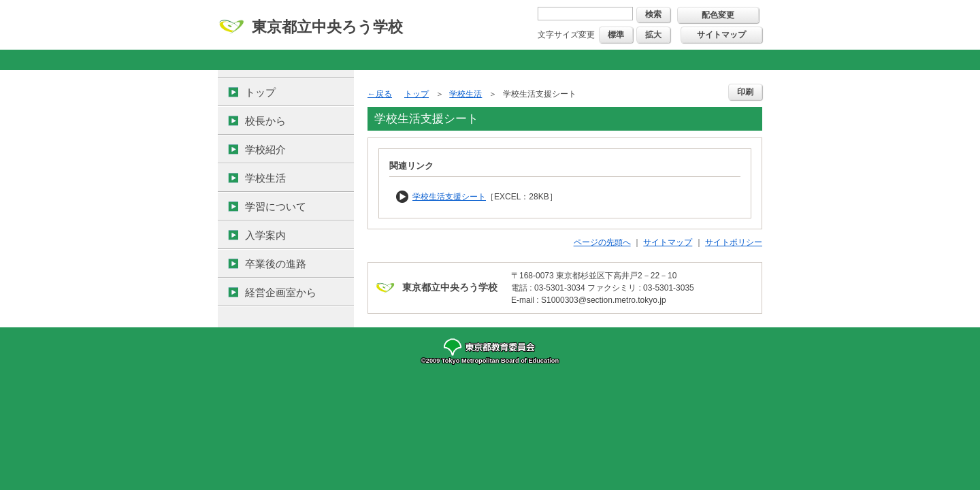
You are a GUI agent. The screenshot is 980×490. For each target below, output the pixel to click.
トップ (260, 92)
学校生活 (265, 178)
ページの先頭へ (602, 242)
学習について (276, 207)
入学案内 (265, 235)
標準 (616, 35)
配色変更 (718, 15)
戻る (384, 94)
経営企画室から (281, 292)
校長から (265, 121)
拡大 (653, 35)
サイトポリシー (734, 242)
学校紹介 (265, 149)
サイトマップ (721, 35)
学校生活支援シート (449, 197)
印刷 (745, 92)
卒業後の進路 (276, 264)
